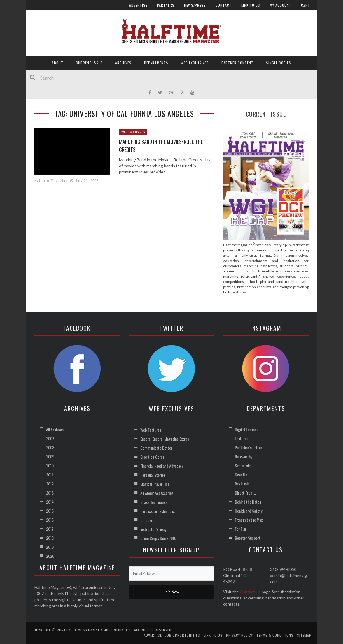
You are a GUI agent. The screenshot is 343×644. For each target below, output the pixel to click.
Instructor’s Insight (155, 529)
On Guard (147, 520)
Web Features (151, 430)
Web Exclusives (195, 63)
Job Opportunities (183, 635)
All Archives (55, 429)
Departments (156, 63)
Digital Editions (246, 429)
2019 (50, 547)
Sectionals (243, 466)
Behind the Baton (248, 502)
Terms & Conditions (275, 635)
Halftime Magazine (51, 181)
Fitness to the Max (249, 520)
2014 (50, 502)
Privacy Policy (239, 635)
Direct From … (246, 493)
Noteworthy (243, 456)
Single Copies (279, 63)
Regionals (242, 484)
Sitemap (304, 635)
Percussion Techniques (157, 511)
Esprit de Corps (152, 457)
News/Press (195, 5)
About (58, 63)
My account (281, 5)
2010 (50, 466)
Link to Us (251, 5)
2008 (50, 447)
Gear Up (241, 475)
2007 (50, 438)
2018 (50, 538)
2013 (50, 493)
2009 (50, 456)
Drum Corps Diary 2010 (158, 538)
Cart (306, 5)
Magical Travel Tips (155, 484)
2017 (50, 529)
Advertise (138, 5)
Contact (224, 5)
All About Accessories (157, 493)
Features (242, 438)
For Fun (240, 529)
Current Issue (89, 63)
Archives (123, 63)
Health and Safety (249, 511)
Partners (166, 5)
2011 (50, 475)
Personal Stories (153, 475)
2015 (50, 511)
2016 (50, 520)
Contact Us (250, 592)
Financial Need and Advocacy (162, 466)
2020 (50, 556)
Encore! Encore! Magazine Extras (165, 439)
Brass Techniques (154, 502)
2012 (50, 484)
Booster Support (248, 538)
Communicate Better (156, 448)
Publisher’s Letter (249, 447)
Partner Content (237, 63)
